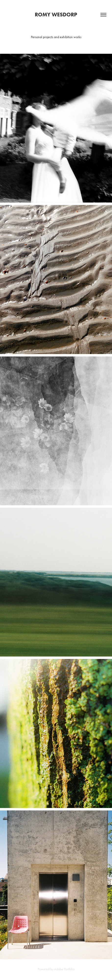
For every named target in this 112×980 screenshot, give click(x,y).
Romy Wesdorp (56, 15)
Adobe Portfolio (64, 969)
